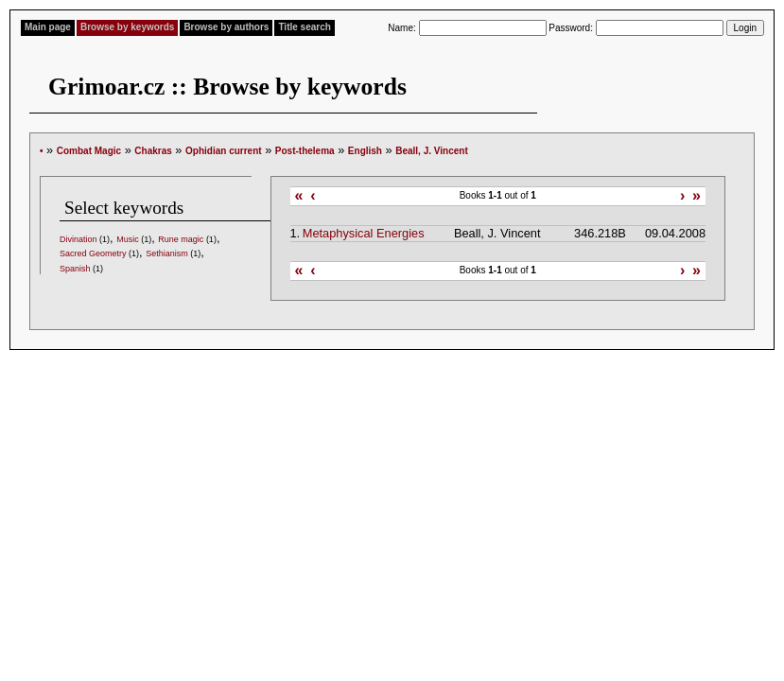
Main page (48, 27)
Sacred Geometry (93, 253)
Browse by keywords (127, 27)
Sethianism (167, 253)
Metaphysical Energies (364, 233)
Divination (78, 239)
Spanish (75, 269)
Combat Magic (89, 151)
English (365, 151)
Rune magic (181, 239)
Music (128, 239)
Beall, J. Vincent (432, 151)
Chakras (153, 151)
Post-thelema (305, 151)
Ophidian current (224, 151)
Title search (304, 27)
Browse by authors (226, 27)
